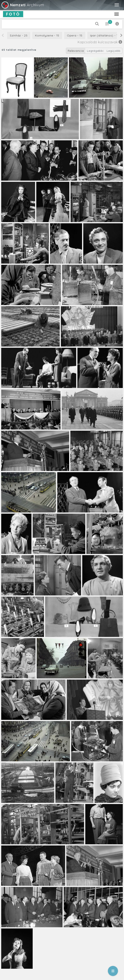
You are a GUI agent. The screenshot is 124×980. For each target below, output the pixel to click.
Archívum (22, 5)
